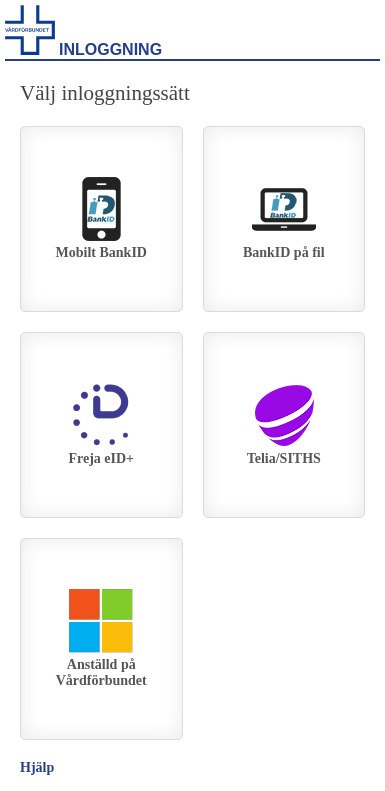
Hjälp (37, 767)
